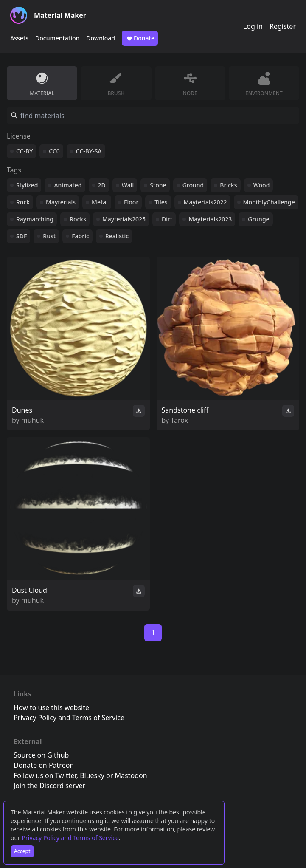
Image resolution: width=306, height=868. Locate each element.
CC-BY (24, 151)
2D (102, 185)
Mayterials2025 (124, 219)
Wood (262, 185)
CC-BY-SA (89, 151)
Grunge (258, 219)
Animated (68, 185)
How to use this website (51, 707)
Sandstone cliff (185, 410)
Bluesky (92, 775)
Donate (140, 38)
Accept (22, 851)
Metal (100, 202)
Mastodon (131, 775)
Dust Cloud (29, 590)
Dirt (167, 219)
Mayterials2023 (210, 219)
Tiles (161, 202)
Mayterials (61, 202)
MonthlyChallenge (269, 202)
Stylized (27, 185)
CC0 (54, 151)
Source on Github (41, 755)
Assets (19, 38)
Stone (158, 185)
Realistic (117, 236)
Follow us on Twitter (45, 775)
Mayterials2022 (205, 202)
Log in (253, 26)
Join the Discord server (49, 786)
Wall (128, 185)
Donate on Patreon (44, 765)
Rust (49, 236)
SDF (21, 236)
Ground (193, 185)
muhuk (32, 420)
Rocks (78, 219)
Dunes (22, 410)
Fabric (80, 236)
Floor (131, 202)
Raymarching (35, 219)
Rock (23, 202)
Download (101, 38)
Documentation (57, 38)
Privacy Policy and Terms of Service (70, 838)
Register (283, 26)
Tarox (179, 420)
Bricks (228, 185)
